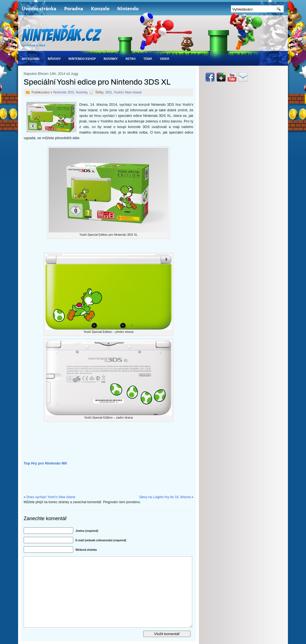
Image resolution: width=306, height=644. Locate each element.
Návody (54, 59)
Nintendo (128, 9)
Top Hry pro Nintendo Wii (45, 463)
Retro (130, 59)
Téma (148, 59)
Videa (165, 59)
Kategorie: (31, 59)
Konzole (100, 9)
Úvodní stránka (39, 9)
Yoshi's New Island (128, 92)
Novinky (111, 59)
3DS (109, 92)
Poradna (73, 9)
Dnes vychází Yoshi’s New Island (51, 497)
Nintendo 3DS (64, 92)
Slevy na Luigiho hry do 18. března (165, 497)
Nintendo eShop (82, 59)
